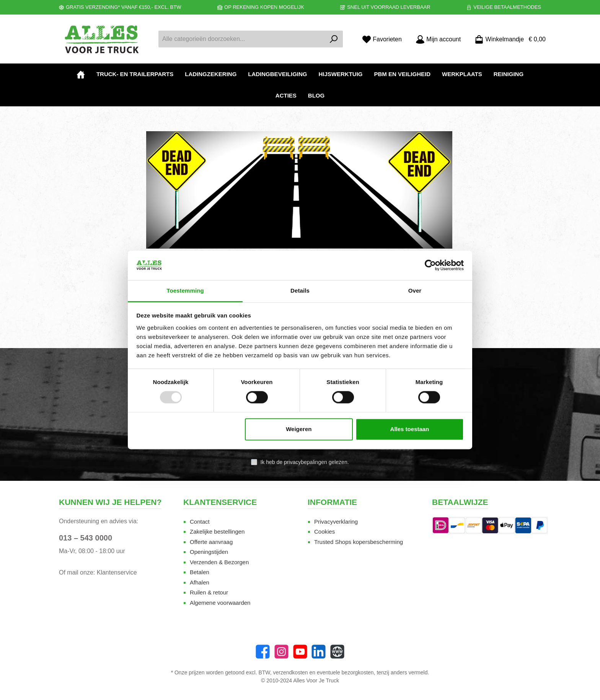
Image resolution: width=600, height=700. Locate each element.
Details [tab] (300, 291)
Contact (200, 522)
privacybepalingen (306, 462)
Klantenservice (117, 572)
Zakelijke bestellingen (217, 532)
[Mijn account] (438, 39)
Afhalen (200, 582)
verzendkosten (291, 672)
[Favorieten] (382, 39)
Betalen (200, 572)
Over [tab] (415, 291)
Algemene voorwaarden (220, 603)
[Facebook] (263, 652)
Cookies (324, 532)
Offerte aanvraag (211, 542)
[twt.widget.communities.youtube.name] (300, 652)
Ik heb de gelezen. (304, 462)
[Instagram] (281, 652)
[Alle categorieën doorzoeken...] (242, 39)
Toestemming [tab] (185, 291)
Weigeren (299, 429)
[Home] (81, 74)
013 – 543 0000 (86, 538)
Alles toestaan (410, 429)
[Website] (337, 652)
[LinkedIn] (319, 652)
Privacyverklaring (336, 522)
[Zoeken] (334, 39)
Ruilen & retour (209, 592)
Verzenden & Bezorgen (219, 562)
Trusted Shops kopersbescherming (359, 542)
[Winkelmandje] (508, 39)
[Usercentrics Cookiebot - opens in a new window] (430, 265)
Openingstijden (209, 552)
